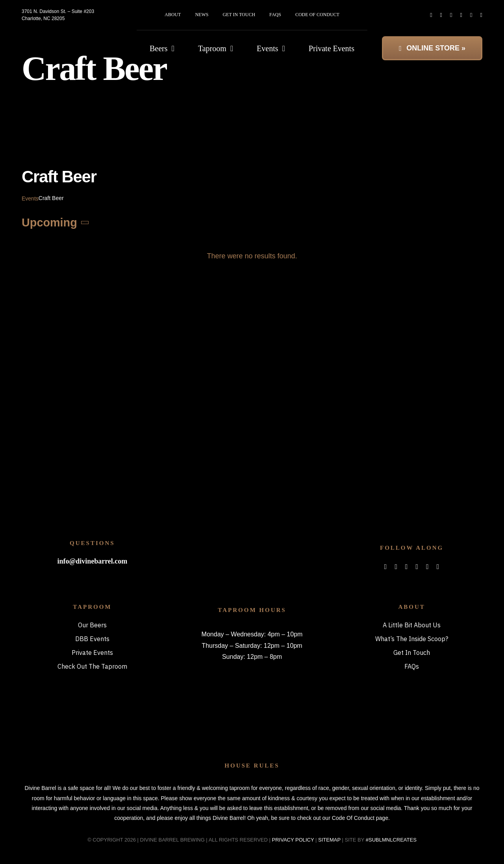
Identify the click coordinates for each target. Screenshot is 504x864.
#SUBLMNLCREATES (391, 840)
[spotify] (461, 15)
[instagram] (451, 15)
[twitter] (441, 15)
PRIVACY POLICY (293, 840)
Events (30, 198)
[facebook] (431, 15)
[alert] (252, 256)
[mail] (471, 15)
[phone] (481, 15)
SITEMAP (329, 840)
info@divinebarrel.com (92, 561)
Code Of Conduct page (360, 818)
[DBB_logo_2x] (65, 37)
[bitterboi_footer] (252, 534)
